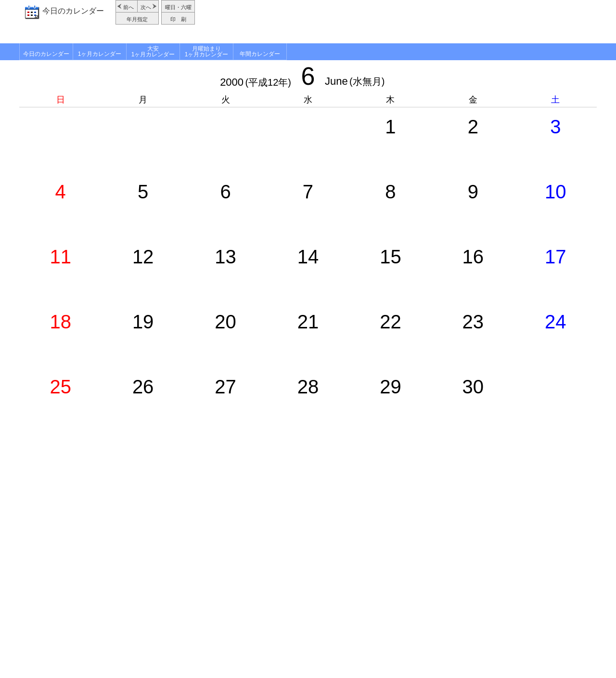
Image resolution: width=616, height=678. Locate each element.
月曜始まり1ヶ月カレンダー (207, 52)
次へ (146, 7)
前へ (128, 7)
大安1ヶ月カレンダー (153, 52)
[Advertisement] (397, 22)
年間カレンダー (260, 54)
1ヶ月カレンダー (100, 54)
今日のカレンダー (73, 11)
